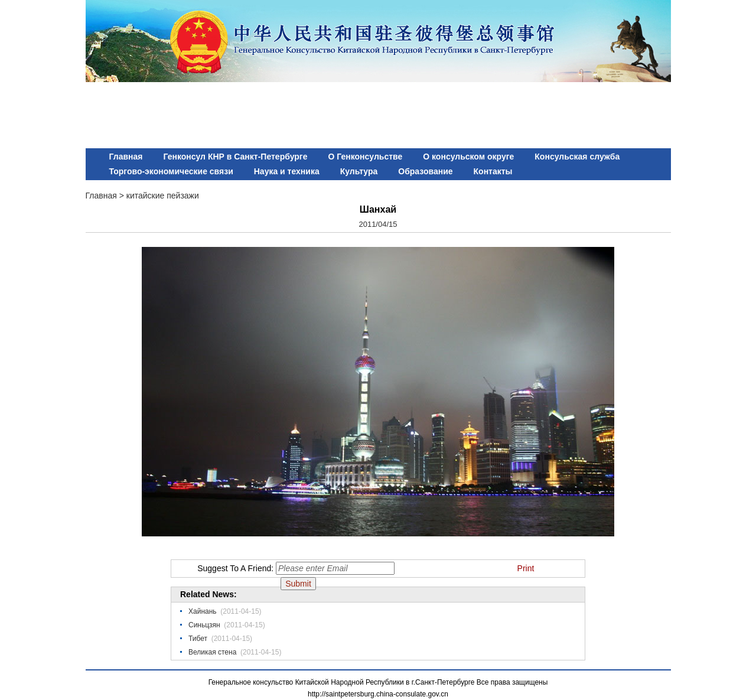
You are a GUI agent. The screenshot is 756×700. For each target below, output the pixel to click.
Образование (425, 171)
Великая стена (212, 652)
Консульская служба (577, 157)
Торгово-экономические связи (171, 171)
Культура (359, 171)
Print (526, 568)
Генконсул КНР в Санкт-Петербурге (235, 157)
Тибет (198, 639)
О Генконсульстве (365, 157)
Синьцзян (204, 625)
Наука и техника (287, 171)
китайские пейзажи (163, 196)
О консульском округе (468, 157)
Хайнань (203, 611)
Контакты (493, 171)
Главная (126, 157)
